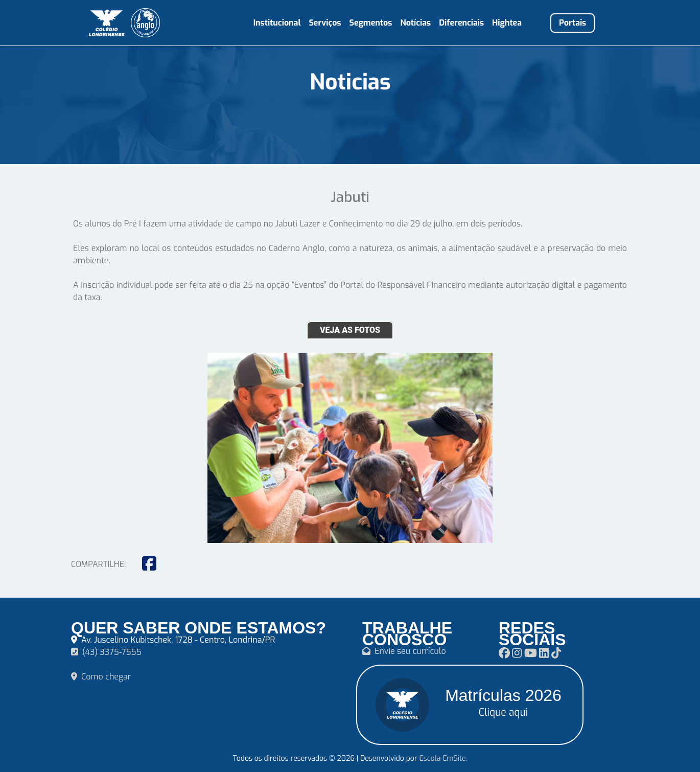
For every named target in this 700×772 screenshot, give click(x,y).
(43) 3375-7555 (106, 652)
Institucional (277, 23)
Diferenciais (461, 23)
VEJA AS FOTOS (350, 330)
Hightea (507, 23)
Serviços (325, 23)
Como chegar (101, 677)
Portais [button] (573, 23)
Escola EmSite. (443, 758)
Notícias (415, 23)
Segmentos (371, 23)
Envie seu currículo (404, 651)
